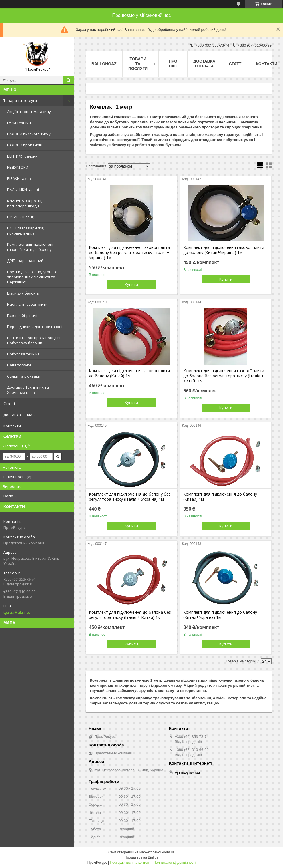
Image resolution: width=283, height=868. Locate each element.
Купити (131, 284)
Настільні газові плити (27, 304)
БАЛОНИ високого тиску (29, 134)
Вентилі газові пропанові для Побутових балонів (34, 340)
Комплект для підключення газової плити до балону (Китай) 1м (129, 373)
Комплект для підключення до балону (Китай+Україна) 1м (220, 615)
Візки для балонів (23, 293)
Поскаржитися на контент (130, 863)
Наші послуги (19, 365)
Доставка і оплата (20, 415)
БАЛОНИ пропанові (25, 145)
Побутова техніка (23, 354)
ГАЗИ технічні (19, 123)
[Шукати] (69, 80)
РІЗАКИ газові (19, 178)
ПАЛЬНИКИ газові (23, 190)
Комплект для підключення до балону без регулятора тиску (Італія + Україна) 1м (130, 497)
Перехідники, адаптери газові (35, 327)
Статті (9, 404)
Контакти (12, 426)
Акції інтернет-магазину (29, 112)
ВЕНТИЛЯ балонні (23, 156)
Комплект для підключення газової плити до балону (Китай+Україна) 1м (224, 250)
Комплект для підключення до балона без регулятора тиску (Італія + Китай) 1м (130, 615)
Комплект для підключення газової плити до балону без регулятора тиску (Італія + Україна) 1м (129, 253)
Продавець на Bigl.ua (141, 857)
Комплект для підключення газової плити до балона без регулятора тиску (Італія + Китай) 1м (224, 376)
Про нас (173, 64)
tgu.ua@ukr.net (17, 612)
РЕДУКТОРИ (18, 167)
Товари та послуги (20, 100)
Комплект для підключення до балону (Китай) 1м (220, 497)
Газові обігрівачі (22, 315)
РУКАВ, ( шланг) (21, 217)
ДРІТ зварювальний (25, 261)
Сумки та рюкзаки (24, 376)
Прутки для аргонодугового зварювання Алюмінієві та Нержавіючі (32, 277)
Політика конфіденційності (175, 863)
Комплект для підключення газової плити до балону (32, 247)
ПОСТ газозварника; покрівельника (26, 231)
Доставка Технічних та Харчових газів (28, 390)
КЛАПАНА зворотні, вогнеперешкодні (25, 203)
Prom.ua (168, 852)
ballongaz (104, 64)
